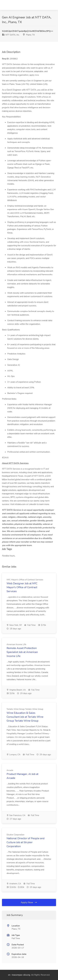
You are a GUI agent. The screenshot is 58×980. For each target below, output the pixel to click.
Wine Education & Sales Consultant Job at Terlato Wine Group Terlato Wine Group (25, 717)
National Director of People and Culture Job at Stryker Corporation (26, 842)
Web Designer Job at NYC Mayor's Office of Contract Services (22, 587)
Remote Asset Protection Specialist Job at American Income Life (22, 652)
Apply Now (29, 902)
